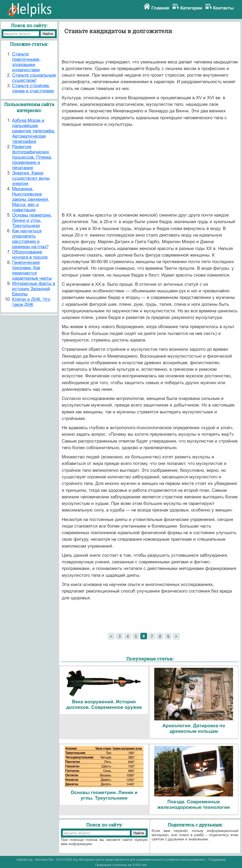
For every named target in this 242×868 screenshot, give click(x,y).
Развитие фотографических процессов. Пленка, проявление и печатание (32, 157)
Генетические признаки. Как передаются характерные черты (32, 270)
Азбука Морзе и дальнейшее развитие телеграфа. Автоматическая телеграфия (34, 131)
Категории (191, 8)
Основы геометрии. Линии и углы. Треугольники (32, 220)
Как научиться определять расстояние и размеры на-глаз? (30, 239)
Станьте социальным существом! (34, 78)
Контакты (223, 8)
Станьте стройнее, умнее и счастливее (33, 88)
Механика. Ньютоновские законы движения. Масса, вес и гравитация (31, 199)
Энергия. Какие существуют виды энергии (31, 178)
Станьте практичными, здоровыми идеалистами (26, 62)
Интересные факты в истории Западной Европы (34, 289)
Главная (160, 8)
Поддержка (217, 860)
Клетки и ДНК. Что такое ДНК (31, 302)
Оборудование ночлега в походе (30, 255)
